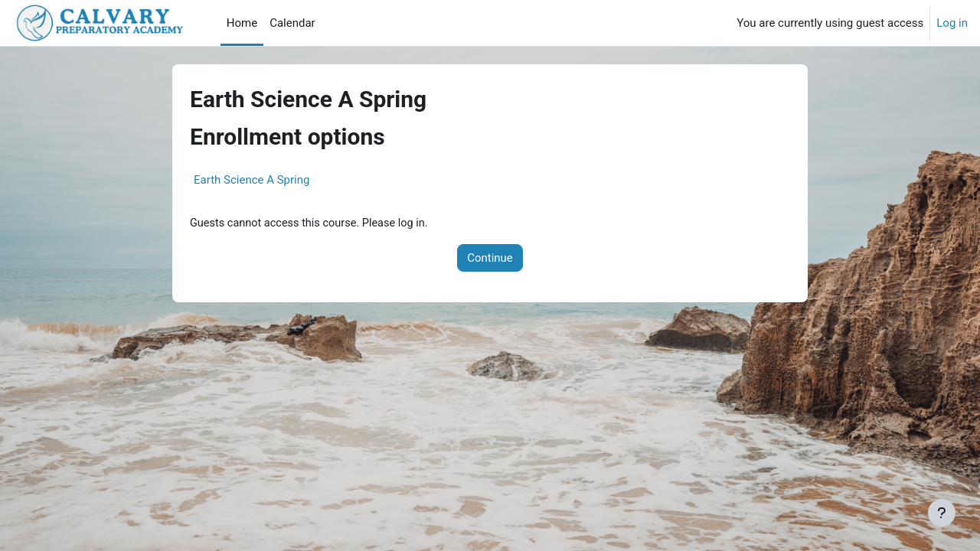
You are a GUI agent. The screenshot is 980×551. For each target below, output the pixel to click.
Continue (490, 259)
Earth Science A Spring (252, 180)
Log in (952, 23)
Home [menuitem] (242, 23)
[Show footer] (942, 513)
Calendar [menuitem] (292, 23)
